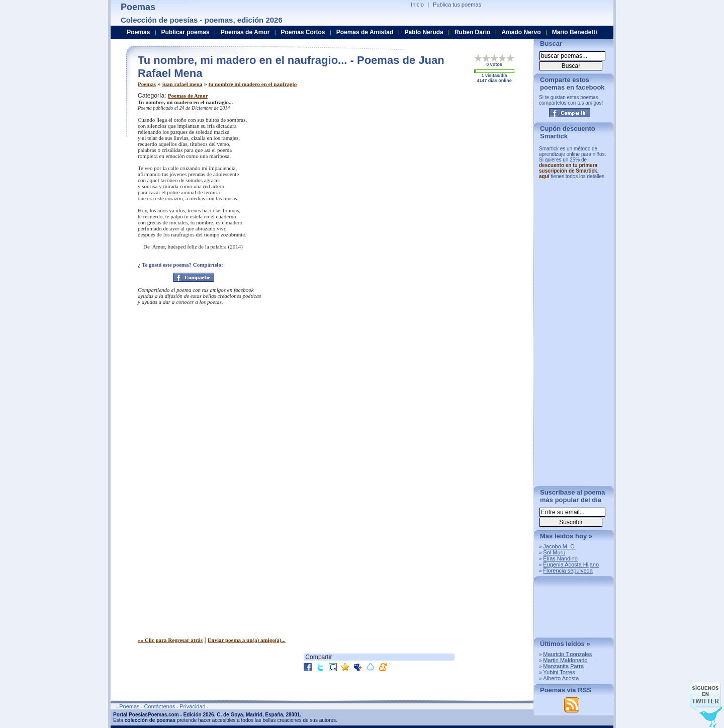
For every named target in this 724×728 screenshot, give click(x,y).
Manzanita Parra (563, 666)
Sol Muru (554, 552)
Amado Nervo (521, 32)
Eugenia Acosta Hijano (571, 564)
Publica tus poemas (457, 5)
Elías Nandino (560, 558)
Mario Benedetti (575, 32)
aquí (544, 176)
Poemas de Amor (188, 96)
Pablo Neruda (424, 32)
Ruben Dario (472, 32)
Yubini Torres (559, 672)
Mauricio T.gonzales (567, 654)
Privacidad (192, 706)
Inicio (417, 5)
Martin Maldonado (565, 660)
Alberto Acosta (561, 678)
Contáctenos (159, 706)
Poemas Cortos (303, 32)
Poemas (147, 84)
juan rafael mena (182, 84)
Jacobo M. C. (559, 546)
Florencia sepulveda (568, 571)
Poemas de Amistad (365, 32)
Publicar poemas (186, 32)
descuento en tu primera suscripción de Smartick (568, 168)
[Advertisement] (442, 163)
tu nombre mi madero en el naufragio (253, 84)
